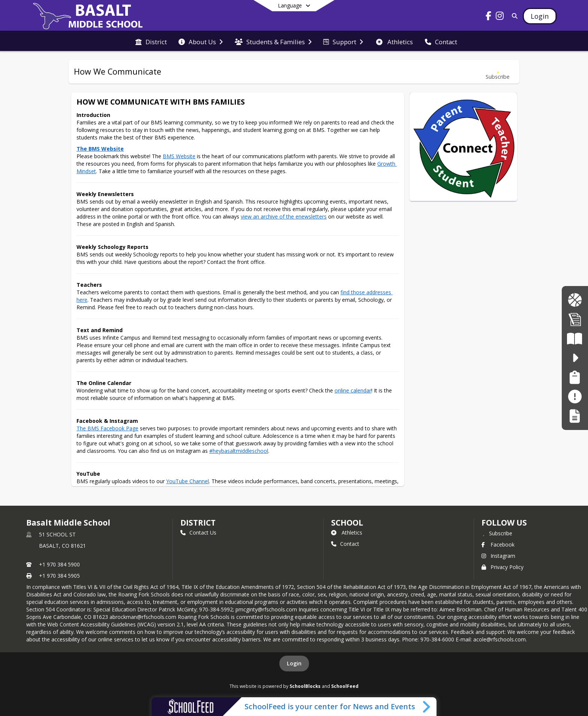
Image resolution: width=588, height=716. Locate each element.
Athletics (347, 533)
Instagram (498, 556)
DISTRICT (198, 523)
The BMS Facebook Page (107, 428)
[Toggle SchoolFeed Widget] (427, 707)
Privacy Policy (502, 567)
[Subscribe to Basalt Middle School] (497, 533)
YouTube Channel (187, 481)
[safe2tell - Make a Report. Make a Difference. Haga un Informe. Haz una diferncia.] (575, 358)
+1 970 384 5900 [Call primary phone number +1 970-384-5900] (59, 564)
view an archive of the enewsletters (284, 216)
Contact (345, 544)
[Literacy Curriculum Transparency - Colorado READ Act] (575, 339)
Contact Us (198, 533)
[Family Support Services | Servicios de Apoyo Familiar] (575, 377)
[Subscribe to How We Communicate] (498, 72)
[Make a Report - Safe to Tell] (575, 396)
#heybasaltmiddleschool (239, 451)
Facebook (498, 544)
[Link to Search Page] (514, 16)
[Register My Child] (575, 416)
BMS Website (179, 156)
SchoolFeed (345, 686)
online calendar (353, 390)
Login (294, 663)
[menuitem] (151, 41)
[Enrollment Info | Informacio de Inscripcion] (575, 319)
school (347, 523)
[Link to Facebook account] (489, 17)
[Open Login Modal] (540, 16)
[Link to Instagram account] (500, 17)
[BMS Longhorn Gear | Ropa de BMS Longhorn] (575, 300)
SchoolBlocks (305, 686)
